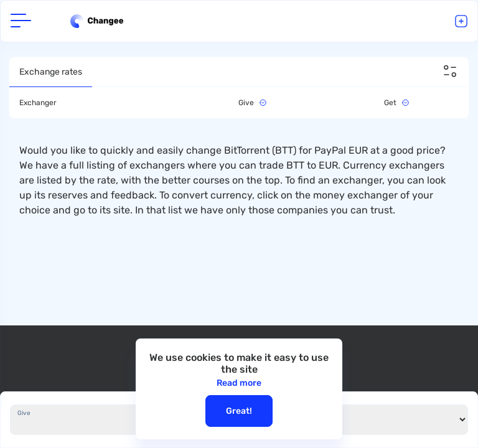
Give (24, 413)
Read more (239, 383)
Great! (239, 411)
